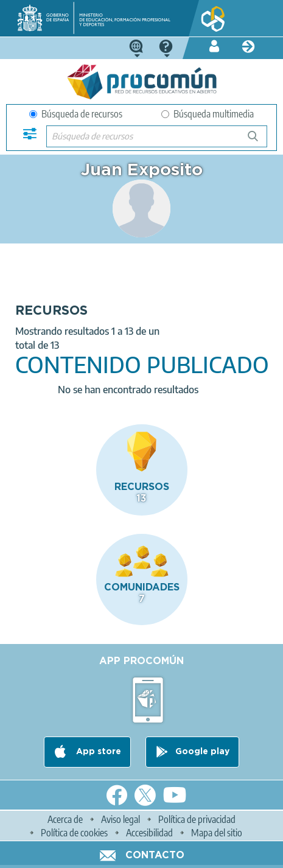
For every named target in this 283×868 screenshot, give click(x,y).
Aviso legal (121, 819)
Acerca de (65, 819)
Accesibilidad (149, 833)
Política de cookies (74, 833)
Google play (202, 752)
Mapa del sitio (217, 833)
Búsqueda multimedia (208, 114)
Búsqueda (260, 141)
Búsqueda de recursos (76, 114)
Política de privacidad (197, 819)
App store (97, 752)
